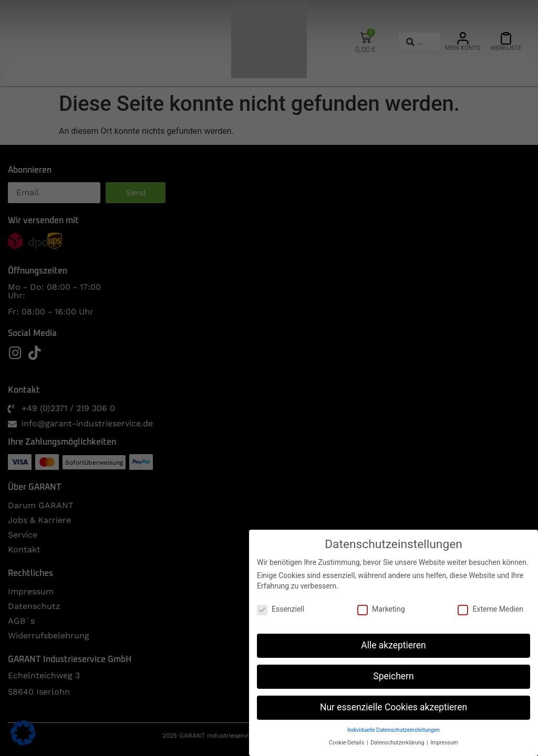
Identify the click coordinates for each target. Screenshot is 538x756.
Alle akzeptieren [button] (394, 645)
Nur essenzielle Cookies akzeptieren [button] (394, 707)
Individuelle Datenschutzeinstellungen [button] (394, 730)
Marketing (381, 609)
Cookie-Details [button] (347, 743)
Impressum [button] (444, 743)
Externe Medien (490, 609)
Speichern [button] (393, 676)
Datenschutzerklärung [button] (398, 743)
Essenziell (281, 609)
